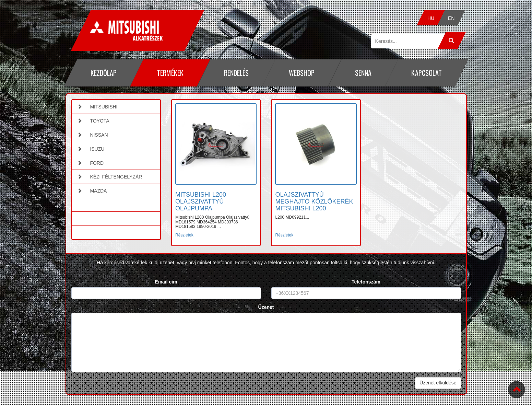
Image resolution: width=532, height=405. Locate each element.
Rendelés (236, 73)
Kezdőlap (103, 73)
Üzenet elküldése (438, 383)
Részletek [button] (184, 235)
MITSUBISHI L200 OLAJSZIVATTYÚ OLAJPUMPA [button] (201, 201)
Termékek (170, 73)
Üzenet (266, 307)
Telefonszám (366, 282)
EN (451, 18)
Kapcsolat (427, 73)
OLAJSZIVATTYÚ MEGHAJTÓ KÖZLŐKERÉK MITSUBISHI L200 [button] (314, 201)
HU (431, 18)
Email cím (166, 282)
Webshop (302, 73)
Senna (363, 73)
